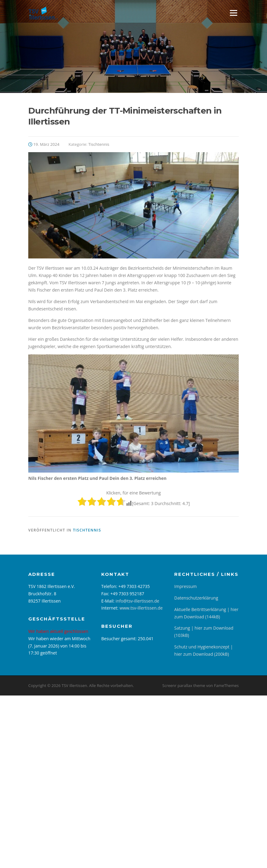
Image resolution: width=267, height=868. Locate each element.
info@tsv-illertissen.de (137, 601)
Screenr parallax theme (184, 685)
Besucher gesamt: (120, 639)
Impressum (186, 586)
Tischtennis (99, 144)
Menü (233, 13)
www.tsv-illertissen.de (141, 608)
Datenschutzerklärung (196, 598)
